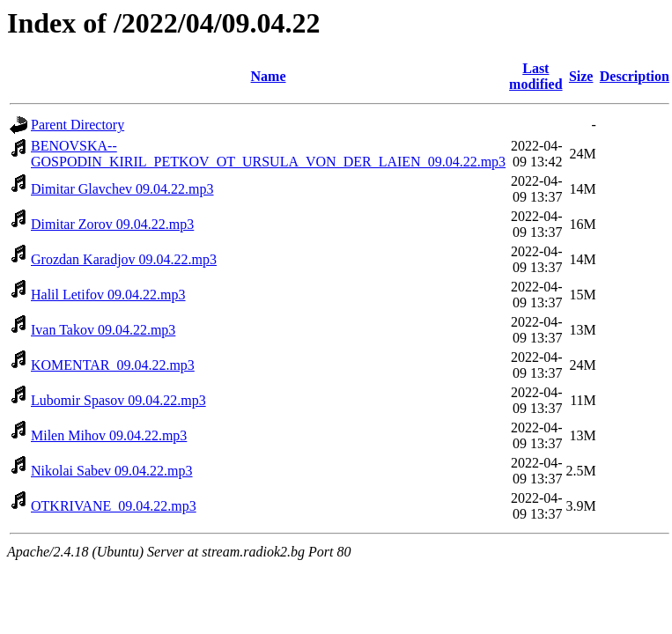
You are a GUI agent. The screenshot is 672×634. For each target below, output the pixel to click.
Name (269, 76)
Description (635, 76)
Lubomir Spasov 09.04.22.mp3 (118, 400)
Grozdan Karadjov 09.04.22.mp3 (124, 259)
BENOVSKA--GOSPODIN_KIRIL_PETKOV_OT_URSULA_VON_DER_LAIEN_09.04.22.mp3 (268, 154)
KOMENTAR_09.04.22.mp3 (113, 365)
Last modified (535, 76)
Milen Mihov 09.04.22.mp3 (109, 435)
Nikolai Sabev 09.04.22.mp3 (112, 471)
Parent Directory (78, 125)
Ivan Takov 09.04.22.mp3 (103, 330)
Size (581, 76)
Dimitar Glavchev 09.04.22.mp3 (122, 189)
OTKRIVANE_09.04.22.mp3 (114, 506)
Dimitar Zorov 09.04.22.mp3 (112, 224)
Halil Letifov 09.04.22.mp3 (108, 295)
